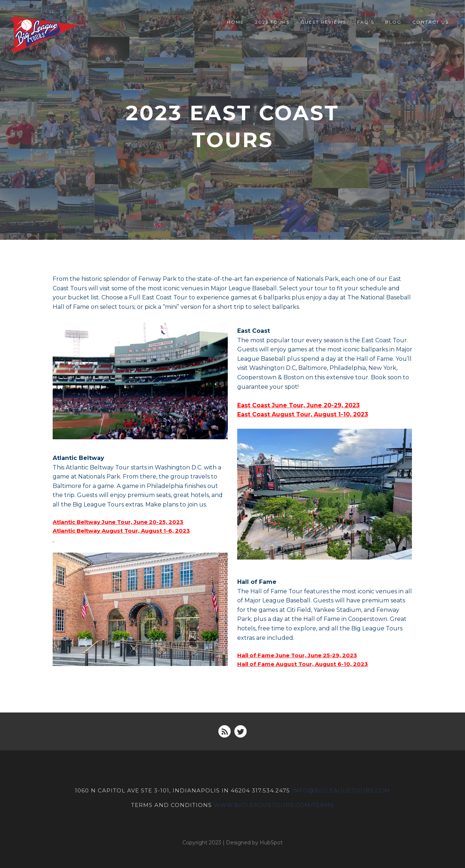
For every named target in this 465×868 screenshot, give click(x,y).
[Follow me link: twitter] (240, 731)
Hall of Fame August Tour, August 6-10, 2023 (303, 664)
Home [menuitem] (236, 22)
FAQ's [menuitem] (366, 22)
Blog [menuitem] (393, 22)
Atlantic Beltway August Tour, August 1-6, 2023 (121, 531)
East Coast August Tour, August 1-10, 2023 (303, 414)
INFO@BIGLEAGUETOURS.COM (341, 790)
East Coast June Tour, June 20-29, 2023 (298, 405)
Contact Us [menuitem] (430, 22)
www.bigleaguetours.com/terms (274, 805)
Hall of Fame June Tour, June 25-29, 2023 (297, 655)
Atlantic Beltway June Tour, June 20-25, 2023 (118, 522)
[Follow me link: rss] (225, 731)
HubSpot (271, 842)
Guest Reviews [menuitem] (323, 22)
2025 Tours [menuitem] (272, 22)
